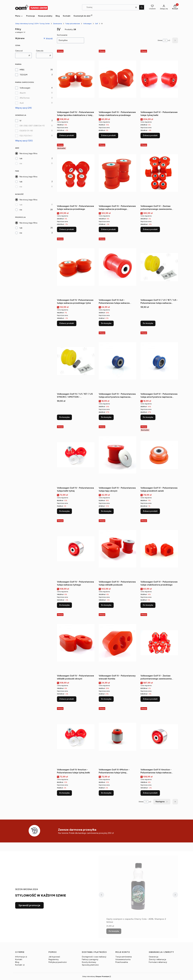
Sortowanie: (62, 35)
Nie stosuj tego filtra (28, 153)
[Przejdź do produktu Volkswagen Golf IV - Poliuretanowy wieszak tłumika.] (117, 643)
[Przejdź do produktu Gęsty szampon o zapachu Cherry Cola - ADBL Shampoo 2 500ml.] (138, 886)
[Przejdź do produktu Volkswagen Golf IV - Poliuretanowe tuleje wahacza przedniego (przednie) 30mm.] (117, 173)
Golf (96, 24)
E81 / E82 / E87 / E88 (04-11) (32, 126)
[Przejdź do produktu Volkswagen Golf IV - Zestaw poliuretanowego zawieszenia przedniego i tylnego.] (159, 643)
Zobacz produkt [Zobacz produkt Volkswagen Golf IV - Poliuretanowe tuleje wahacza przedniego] (67, 229)
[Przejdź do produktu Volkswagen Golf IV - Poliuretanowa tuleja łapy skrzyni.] (117, 455)
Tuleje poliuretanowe (73, 24)
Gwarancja (154, 957)
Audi (22, 103)
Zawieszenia (58, 24)
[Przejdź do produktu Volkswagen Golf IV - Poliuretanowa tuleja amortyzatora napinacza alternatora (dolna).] (117, 361)
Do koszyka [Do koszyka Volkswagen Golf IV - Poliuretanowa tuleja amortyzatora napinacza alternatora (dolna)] (106, 417)
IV (21, 121)
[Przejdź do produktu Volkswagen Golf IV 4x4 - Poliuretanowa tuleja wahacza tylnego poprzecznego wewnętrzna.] (117, 267)
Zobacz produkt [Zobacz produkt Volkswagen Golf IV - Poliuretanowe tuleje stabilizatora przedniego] (108, 135)
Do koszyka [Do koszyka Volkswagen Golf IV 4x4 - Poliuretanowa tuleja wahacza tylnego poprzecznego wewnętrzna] (106, 323)
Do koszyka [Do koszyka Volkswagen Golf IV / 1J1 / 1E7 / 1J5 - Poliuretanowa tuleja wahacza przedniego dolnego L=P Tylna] (148, 323)
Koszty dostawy (89, 962)
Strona (160, 40)
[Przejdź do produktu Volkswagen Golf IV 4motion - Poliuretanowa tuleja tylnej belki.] (76, 737)
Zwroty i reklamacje (157, 959)
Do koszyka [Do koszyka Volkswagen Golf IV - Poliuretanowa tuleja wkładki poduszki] (106, 605)
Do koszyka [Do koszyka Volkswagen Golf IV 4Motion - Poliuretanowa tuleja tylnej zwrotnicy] (106, 793)
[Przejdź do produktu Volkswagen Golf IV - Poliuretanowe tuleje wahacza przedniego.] (76, 173)
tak (21, 158)
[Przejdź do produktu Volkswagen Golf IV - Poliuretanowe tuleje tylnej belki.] (159, 79)
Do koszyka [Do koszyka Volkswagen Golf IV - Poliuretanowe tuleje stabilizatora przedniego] (148, 605)
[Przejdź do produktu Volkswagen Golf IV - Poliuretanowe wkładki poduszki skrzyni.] (76, 643)
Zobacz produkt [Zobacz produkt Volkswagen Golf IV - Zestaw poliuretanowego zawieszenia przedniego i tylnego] (150, 699)
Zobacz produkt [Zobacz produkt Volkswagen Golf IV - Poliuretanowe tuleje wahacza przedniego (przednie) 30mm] (108, 229)
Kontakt (19, 959)
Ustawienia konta (123, 959)
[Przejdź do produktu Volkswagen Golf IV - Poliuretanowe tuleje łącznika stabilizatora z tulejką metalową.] (76, 79)
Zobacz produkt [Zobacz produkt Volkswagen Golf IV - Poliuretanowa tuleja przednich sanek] (150, 511)
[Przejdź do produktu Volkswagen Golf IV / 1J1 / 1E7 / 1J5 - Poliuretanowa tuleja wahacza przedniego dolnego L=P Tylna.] (159, 267)
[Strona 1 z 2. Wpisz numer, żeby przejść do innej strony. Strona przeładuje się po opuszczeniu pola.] (165, 40)
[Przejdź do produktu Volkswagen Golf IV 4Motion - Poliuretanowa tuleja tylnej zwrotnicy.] (117, 737)
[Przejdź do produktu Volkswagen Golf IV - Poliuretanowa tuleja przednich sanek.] (159, 455)
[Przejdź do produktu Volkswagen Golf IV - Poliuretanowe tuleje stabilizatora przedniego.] (117, 79)
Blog (17, 962)
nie (21, 164)
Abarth (23, 93)
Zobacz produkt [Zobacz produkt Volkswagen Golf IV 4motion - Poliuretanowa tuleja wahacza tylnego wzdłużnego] (150, 793)
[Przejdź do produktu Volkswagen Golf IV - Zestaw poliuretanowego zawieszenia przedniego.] (159, 173)
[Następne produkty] (162, 802)
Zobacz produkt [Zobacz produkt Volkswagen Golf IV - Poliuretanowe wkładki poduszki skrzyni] (67, 699)
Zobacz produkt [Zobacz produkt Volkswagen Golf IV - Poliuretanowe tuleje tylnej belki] (150, 135)
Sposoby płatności (90, 965)
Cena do (40, 51)
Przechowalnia (122, 962)
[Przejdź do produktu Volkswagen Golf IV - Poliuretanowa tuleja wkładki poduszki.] (117, 549)
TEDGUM (24, 75)
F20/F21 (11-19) (26, 131)
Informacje (20, 957)
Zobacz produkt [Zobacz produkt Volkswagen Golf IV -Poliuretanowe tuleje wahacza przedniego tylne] (67, 323)
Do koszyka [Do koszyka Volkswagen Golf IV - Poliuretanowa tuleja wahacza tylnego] (64, 605)
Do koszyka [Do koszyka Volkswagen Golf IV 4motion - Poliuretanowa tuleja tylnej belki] (64, 793)
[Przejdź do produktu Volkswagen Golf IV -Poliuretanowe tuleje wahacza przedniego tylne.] (76, 267)
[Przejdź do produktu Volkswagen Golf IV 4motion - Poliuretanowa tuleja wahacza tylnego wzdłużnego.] (159, 737)
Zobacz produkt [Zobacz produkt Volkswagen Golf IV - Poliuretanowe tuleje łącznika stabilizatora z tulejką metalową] (67, 135)
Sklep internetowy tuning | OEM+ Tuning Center (32, 24)
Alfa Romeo (25, 98)
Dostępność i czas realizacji (94, 957)
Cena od (19, 51)
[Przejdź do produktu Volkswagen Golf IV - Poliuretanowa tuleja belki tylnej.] (76, 455)
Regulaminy (54, 959)
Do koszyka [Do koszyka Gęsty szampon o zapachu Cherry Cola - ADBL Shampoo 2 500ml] (114, 931)
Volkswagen (87, 24)
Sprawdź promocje (29, 905)
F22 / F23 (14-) (26, 136)
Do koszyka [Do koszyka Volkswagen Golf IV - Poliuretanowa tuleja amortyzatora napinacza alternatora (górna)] (148, 417)
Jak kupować (54, 957)
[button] (142, 7)
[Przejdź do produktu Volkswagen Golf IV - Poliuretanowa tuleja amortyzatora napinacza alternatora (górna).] (159, 361)
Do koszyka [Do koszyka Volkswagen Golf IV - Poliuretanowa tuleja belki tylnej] (64, 511)
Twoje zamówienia (124, 957)
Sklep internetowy (96, 976)
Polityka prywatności (58, 962)
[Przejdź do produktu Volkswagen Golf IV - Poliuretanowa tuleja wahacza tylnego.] (76, 549)
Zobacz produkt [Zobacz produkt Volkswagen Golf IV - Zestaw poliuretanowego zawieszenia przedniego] (150, 229)
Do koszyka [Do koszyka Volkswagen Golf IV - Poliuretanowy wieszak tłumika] (106, 699)
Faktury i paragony (90, 959)
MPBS (22, 70)
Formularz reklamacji (158, 962)
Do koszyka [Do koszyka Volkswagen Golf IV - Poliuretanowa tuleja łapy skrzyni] (106, 511)
